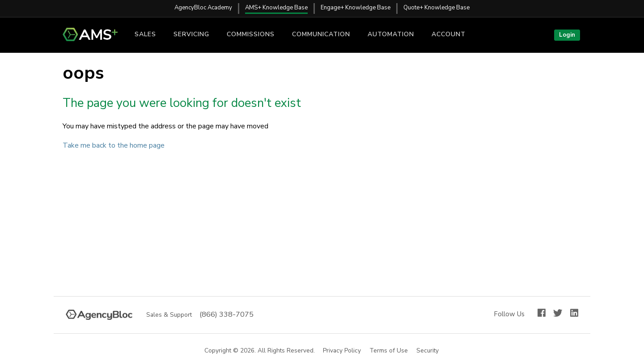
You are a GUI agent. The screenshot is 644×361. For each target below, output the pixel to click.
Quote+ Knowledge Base (436, 8)
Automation (391, 34)
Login (567, 35)
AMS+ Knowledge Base (276, 8)
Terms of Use (389, 351)
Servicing (191, 34)
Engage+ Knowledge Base (356, 8)
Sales (145, 34)
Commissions (251, 34)
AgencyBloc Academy (203, 8)
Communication (321, 34)
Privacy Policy (342, 351)
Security (428, 351)
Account (449, 34)
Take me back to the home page (114, 145)
